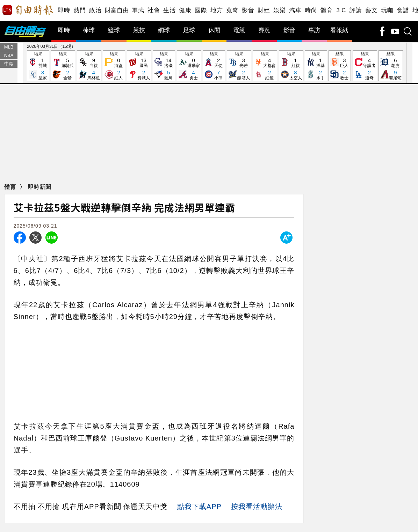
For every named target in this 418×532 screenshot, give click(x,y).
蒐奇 (232, 10)
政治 (95, 10)
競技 (139, 30)
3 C (341, 10)
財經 (264, 10)
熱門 (80, 10)
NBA (9, 55)
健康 (185, 10)
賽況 (264, 30)
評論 (356, 10)
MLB (9, 47)
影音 (248, 10)
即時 (64, 10)
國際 (201, 10)
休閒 (214, 30)
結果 (38, 66)
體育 (327, 10)
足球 (189, 30)
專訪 (314, 30)
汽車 (295, 10)
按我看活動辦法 (257, 507)
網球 (164, 30)
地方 (217, 10)
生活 (169, 10)
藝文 (371, 10)
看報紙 (339, 30)
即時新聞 (39, 187)
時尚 (311, 10)
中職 (9, 64)
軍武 (138, 10)
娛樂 (279, 10)
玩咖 (387, 10)
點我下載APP (199, 507)
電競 (239, 30)
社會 (154, 10)
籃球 (114, 30)
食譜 (403, 10)
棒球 (89, 30)
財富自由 (117, 10)
